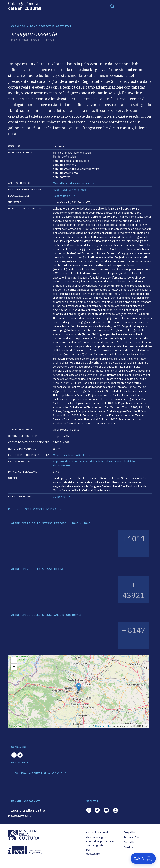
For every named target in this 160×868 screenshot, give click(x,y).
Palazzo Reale (62, 196)
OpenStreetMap (103, 726)
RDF (11, 509)
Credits (128, 847)
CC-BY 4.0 (59, 497)
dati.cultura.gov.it (97, 837)
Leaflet (87, 726)
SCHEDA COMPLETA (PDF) (41, 509)
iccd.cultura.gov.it (97, 832)
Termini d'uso (132, 837)
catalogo (18, 26)
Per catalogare (93, 852)
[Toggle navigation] (112, 6)
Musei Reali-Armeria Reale (69, 455)
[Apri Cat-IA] (143, 858)
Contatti (129, 842)
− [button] (14, 667)
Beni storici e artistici (51, 26)
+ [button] (14, 661)
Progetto (129, 832)
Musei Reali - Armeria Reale (70, 190)
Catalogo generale (25, 6)
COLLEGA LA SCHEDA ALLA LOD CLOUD (40, 773)
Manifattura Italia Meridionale (71, 183)
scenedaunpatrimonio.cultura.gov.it (100, 844)
